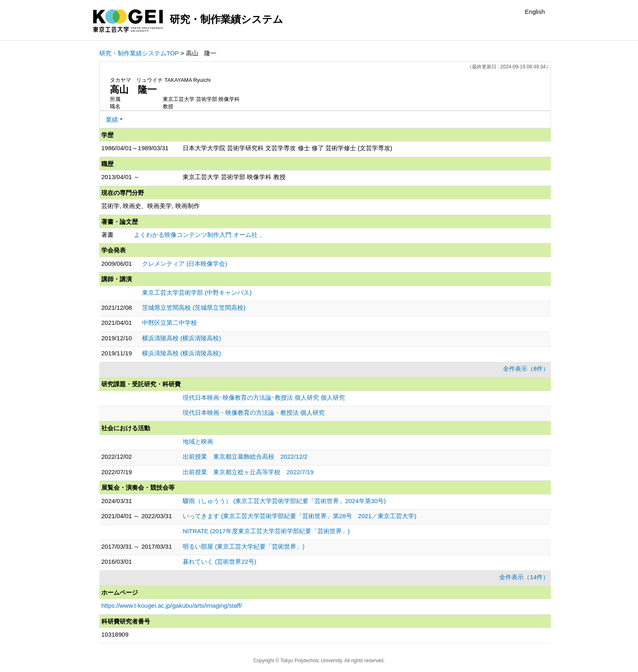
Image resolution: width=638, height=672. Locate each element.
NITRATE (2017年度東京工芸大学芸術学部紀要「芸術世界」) (266, 531)
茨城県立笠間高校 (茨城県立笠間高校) (194, 308)
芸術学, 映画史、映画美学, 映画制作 (151, 206)
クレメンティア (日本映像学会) (185, 264)
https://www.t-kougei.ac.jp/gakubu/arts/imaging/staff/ (172, 605)
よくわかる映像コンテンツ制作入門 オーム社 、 (200, 235)
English (535, 12)
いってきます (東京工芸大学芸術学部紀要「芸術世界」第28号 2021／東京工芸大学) (299, 516)
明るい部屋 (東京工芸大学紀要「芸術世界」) (244, 546)
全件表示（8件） (526, 369)
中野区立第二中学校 (169, 323)
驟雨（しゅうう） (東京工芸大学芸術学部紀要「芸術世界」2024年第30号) (284, 501)
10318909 (115, 634)
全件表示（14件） (524, 577)
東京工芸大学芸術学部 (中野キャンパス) (197, 292)
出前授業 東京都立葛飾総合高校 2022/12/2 (245, 456)
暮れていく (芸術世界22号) (220, 561)
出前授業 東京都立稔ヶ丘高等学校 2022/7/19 (248, 472)
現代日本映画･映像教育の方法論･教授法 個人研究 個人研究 (264, 397)
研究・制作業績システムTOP (139, 53)
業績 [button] (112, 119)
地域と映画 (198, 441)
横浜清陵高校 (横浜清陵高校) (181, 338)
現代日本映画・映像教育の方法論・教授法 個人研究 (254, 413)
